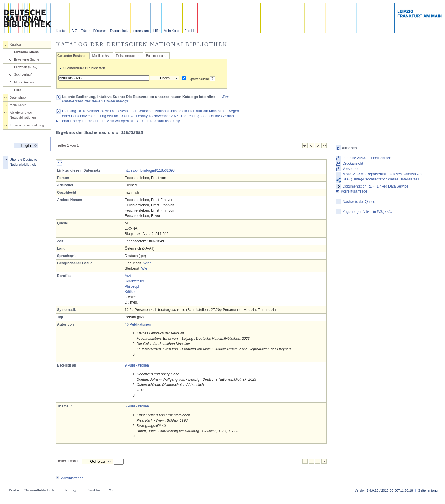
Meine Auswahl (25, 82)
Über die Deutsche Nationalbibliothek (23, 162)
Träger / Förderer (94, 31)
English (190, 31)
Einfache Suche (26, 52)
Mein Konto (172, 31)
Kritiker (130, 292)
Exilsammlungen (127, 56)
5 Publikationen (137, 406)
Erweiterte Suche (27, 59)
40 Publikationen (138, 324)
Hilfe (156, 31)
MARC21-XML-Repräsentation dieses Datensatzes (382, 174)
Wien (147, 263)
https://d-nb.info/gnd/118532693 (150, 170)
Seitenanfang (428, 490)
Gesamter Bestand (71, 56)
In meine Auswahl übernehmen (367, 158)
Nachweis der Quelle (359, 202)
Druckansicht (353, 163)
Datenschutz (119, 31)
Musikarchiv (101, 56)
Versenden (351, 169)
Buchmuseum (156, 56)
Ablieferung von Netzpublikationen (23, 115)
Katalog (15, 44)
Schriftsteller (135, 281)
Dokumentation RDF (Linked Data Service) (376, 186)
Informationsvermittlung (27, 125)
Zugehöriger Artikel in (367, 212)
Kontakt (62, 31)
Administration (70, 478)
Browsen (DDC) (26, 67)
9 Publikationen (137, 365)
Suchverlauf (23, 74)
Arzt (128, 276)
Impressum (141, 31)
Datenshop (18, 97)
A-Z (74, 31)
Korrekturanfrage (351, 191)
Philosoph (133, 286)
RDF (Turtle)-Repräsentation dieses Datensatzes (381, 179)
